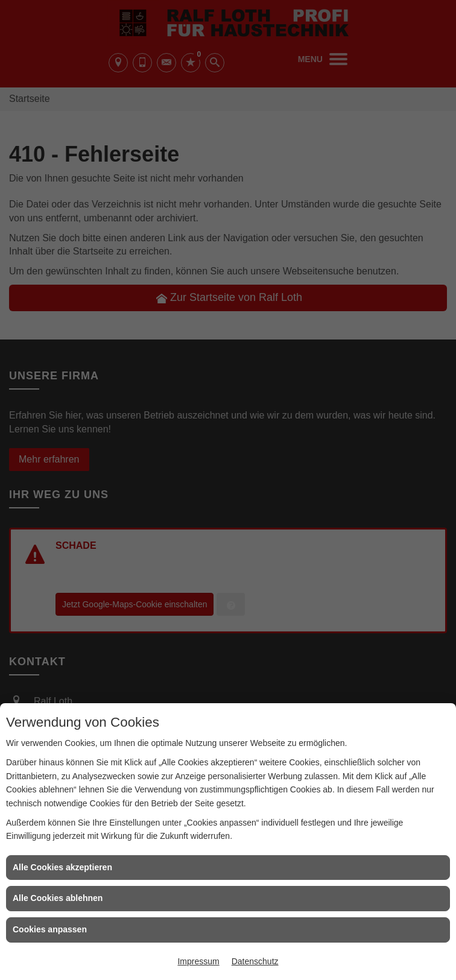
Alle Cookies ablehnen (58, 898)
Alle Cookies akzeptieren (62, 867)
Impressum (198, 961)
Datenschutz (255, 961)
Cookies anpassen (50, 929)
